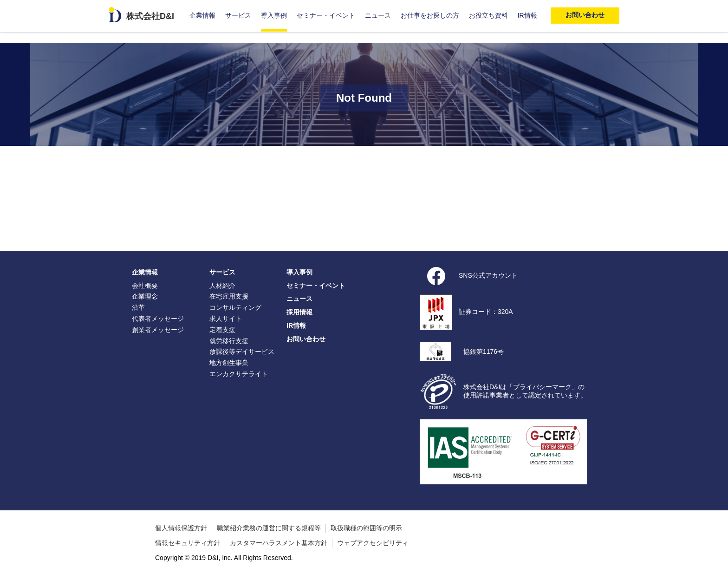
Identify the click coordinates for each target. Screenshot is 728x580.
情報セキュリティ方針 (188, 543)
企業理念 (145, 296)
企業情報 (202, 15)
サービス (238, 15)
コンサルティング (235, 307)
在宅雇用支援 (229, 296)
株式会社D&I (150, 16)
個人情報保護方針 (181, 528)
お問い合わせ (306, 339)
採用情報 (299, 312)
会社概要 (145, 286)
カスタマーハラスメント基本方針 (279, 543)
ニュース (378, 15)
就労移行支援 (229, 341)
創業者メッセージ (158, 330)
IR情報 (527, 15)
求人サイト (226, 319)
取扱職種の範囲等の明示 (366, 528)
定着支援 (222, 330)
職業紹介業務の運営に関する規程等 (269, 528)
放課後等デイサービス (242, 352)
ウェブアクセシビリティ (373, 543)
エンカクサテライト (239, 374)
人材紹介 (222, 286)
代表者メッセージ (158, 319)
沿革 (138, 307)
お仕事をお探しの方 (430, 15)
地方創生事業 (229, 363)
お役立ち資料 (488, 15)
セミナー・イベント (326, 15)
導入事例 (274, 15)
